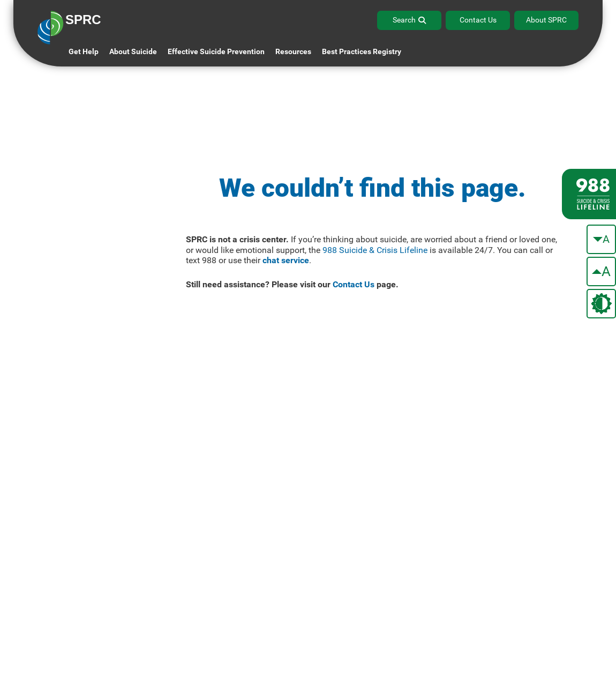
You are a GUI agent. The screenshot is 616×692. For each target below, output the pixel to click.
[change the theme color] (601, 304)
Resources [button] (293, 51)
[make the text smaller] (601, 239)
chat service (286, 260)
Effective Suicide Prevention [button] (216, 51)
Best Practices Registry (362, 51)
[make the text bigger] (601, 271)
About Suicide (133, 51)
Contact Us (478, 20)
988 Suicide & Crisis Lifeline (375, 250)
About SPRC (546, 20)
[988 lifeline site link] (589, 194)
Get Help (84, 51)
